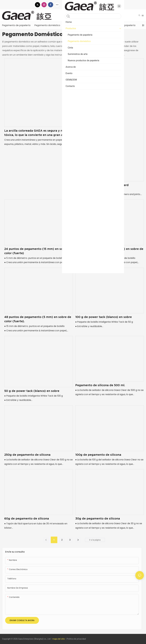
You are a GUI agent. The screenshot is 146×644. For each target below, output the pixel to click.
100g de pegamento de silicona (98, 455)
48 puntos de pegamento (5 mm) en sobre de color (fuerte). (38, 319)
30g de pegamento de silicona (98, 519)
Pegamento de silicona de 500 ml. (100, 385)
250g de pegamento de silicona (27, 455)
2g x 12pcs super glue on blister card (102, 185)
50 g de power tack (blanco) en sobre (32, 391)
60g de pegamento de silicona (27, 519)
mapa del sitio (59, 639)
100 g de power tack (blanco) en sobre (104, 317)
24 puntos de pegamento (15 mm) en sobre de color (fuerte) (38, 251)
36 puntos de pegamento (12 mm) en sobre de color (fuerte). (109, 251)
